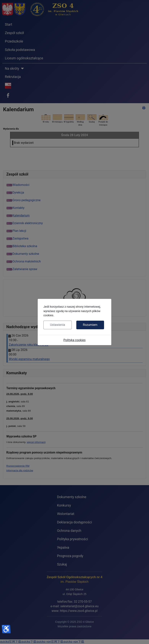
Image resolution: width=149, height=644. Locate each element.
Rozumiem (90, 325)
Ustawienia (58, 325)
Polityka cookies (75, 340)
